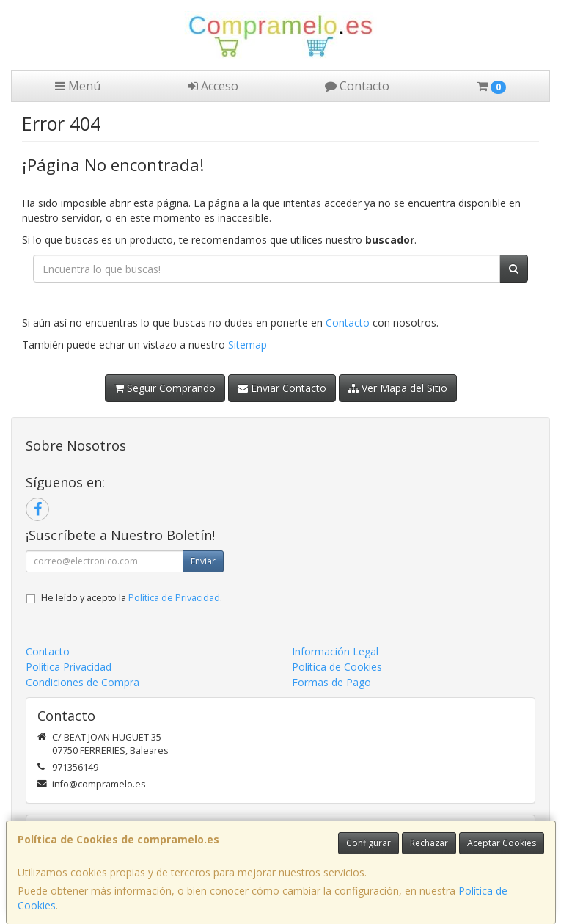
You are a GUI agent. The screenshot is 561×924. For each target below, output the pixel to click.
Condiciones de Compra (82, 682)
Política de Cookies (337, 667)
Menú (78, 86)
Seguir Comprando (165, 388)
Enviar (203, 561)
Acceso (213, 86)
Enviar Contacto (282, 388)
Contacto (357, 86)
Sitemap (247, 345)
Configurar (368, 843)
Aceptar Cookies (502, 843)
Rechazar (429, 843)
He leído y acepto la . (132, 598)
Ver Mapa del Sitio (398, 388)
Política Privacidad (69, 667)
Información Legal (335, 651)
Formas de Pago (331, 682)
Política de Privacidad (174, 598)
